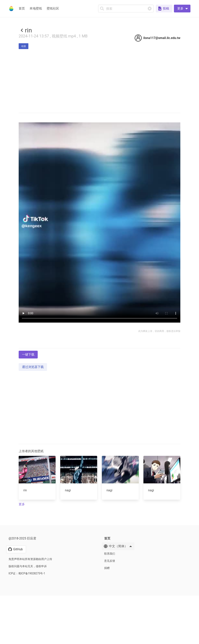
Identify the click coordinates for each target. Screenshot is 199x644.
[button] (182, 9)
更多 (22, 613)
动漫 (24, 46)
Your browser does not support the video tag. (99, 277)
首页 (22, 8)
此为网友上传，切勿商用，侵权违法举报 (159, 385)
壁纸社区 (53, 8)
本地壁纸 (36, 8)
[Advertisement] (99, 86)
